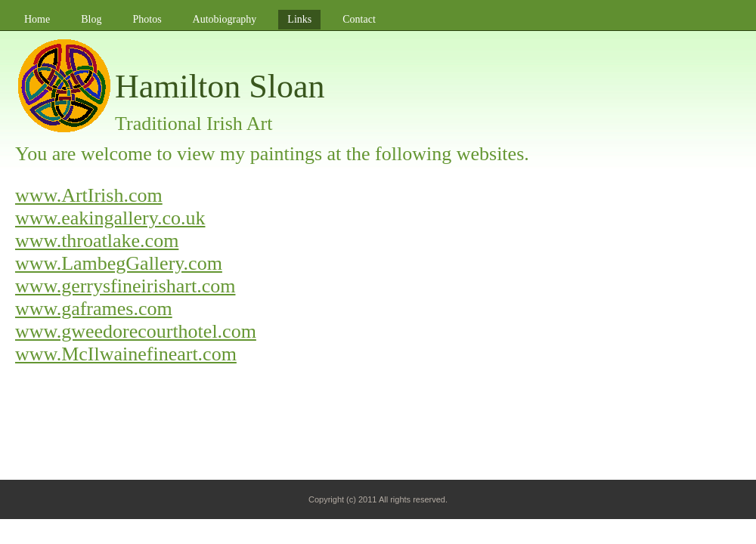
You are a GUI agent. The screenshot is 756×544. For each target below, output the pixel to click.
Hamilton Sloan (220, 87)
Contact (359, 19)
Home (37, 19)
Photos (147, 19)
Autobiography (225, 19)
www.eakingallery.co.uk (110, 218)
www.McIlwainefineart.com (126, 354)
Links (299, 19)
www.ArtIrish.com (89, 195)
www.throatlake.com (97, 241)
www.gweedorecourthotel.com (136, 331)
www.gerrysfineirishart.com (125, 286)
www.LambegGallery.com (119, 263)
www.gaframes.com (94, 309)
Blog (91, 19)
